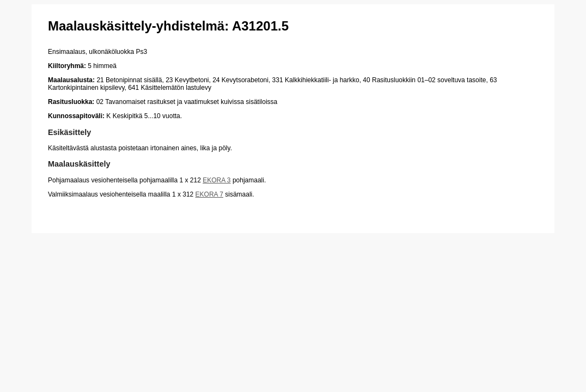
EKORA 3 (216, 180)
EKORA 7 (209, 194)
